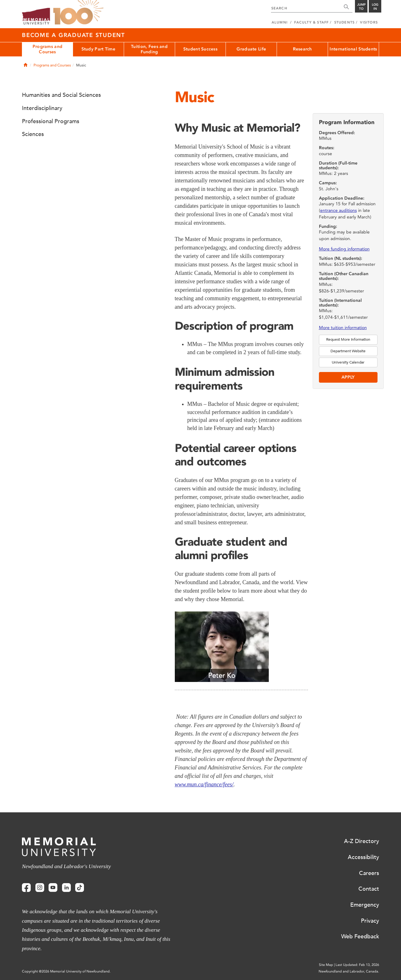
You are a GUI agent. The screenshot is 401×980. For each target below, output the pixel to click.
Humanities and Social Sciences (61, 95)
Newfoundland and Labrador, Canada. (349, 971)
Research (302, 49)
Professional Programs (51, 121)
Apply (348, 377)
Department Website (348, 351)
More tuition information (343, 328)
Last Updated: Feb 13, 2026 (357, 965)
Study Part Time (98, 49)
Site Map (326, 965)
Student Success (200, 49)
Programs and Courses (47, 49)
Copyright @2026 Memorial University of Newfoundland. (66, 971)
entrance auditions (339, 210)
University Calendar (348, 362)
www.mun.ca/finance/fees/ (204, 784)
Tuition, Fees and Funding (149, 49)
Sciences (33, 134)
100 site (78, 13)
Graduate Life (251, 49)
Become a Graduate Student (73, 35)
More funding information (344, 249)
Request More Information (348, 339)
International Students (353, 49)
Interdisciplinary (42, 108)
